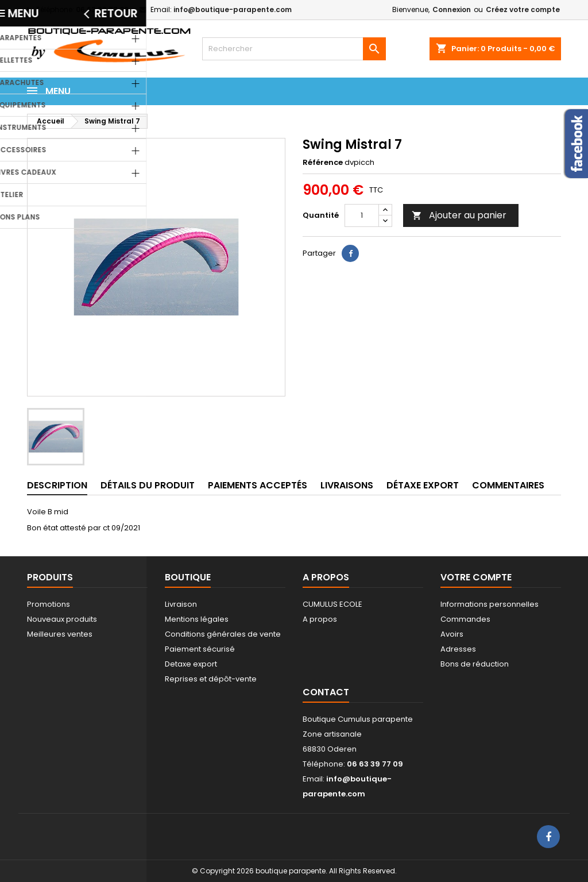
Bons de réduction (475, 664)
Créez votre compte (523, 9)
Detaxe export (191, 664)
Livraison (181, 604)
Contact (326, 692)
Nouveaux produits (62, 619)
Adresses (458, 649)
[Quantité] (362, 215)
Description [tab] (57, 485)
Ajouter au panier (459, 215)
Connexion (452, 9)
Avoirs (452, 634)
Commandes (465, 619)
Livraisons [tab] (347, 485)
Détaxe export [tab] (423, 485)
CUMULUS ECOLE (332, 604)
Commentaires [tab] (508, 485)
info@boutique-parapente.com (233, 9)
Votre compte (476, 577)
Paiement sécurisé (200, 649)
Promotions (49, 604)
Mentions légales (197, 619)
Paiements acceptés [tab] (258, 485)
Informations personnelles (490, 604)
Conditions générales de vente (223, 634)
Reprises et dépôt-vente (211, 679)
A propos (320, 619)
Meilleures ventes (60, 634)
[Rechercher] (294, 49)
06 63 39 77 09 (102, 9)
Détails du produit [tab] (148, 485)
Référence (323, 163)
